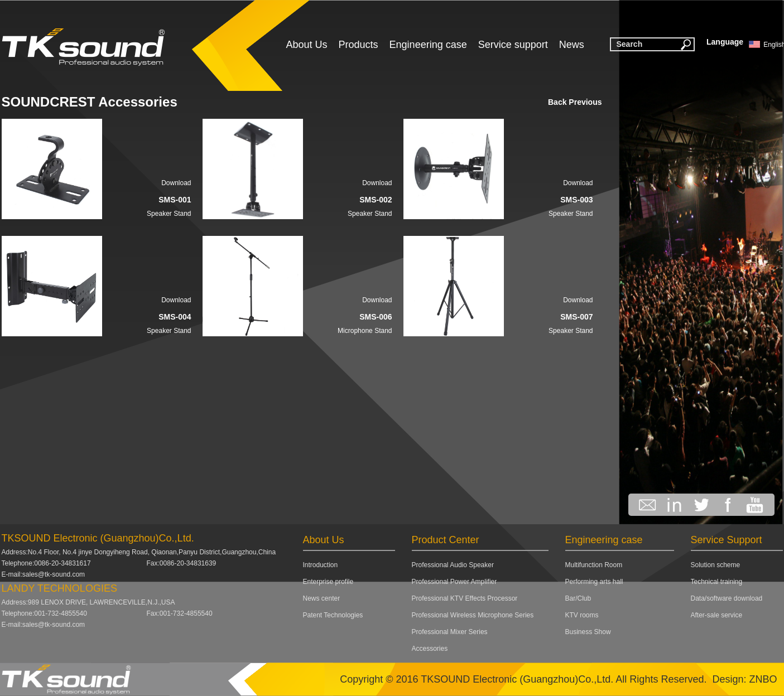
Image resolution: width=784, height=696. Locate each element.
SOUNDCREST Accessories (90, 102)
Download (176, 183)
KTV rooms (582, 615)
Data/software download (727, 598)
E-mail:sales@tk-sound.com (44, 574)
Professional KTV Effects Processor (465, 598)
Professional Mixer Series (450, 632)
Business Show (588, 632)
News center (322, 598)
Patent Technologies (333, 615)
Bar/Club (578, 598)
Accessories (430, 649)
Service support (513, 45)
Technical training (717, 582)
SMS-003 (576, 200)
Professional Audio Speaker (453, 565)
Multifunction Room (594, 565)
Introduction (321, 565)
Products (359, 45)
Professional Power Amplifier (454, 582)
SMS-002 (376, 200)
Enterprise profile (328, 582)
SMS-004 (175, 317)
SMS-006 (376, 317)
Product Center (446, 540)
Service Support (727, 540)
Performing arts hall (594, 582)
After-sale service (717, 615)
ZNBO (763, 679)
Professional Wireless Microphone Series (473, 615)
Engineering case (428, 45)
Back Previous (575, 102)
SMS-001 (175, 200)
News (572, 45)
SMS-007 (576, 317)
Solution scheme (716, 565)
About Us (307, 45)
